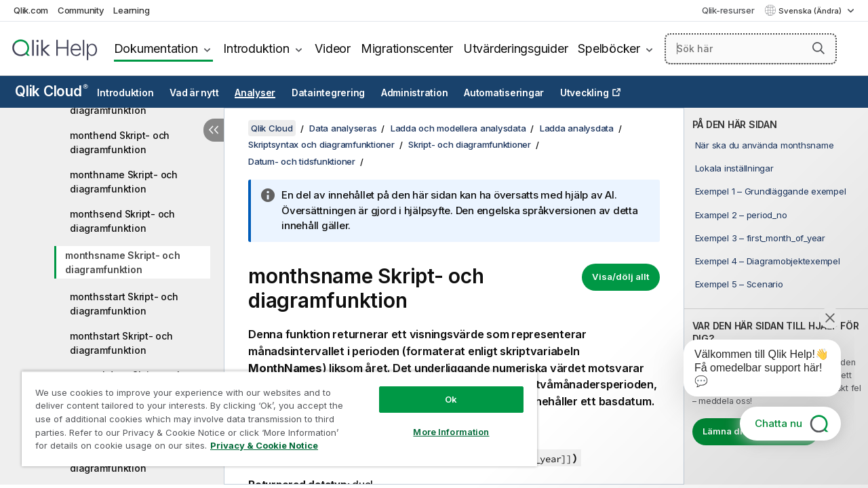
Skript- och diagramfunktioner (470, 144)
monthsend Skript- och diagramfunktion (122, 221)
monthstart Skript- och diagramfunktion (121, 343)
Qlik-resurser (728, 10)
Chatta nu (778, 423)
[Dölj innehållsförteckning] (214, 130)
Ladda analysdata (577, 128)
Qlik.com (31, 10)
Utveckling (585, 93)
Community (81, 10)
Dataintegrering (328, 93)
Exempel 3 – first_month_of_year (760, 238)
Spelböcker (609, 48)
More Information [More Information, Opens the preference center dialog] (441, 422)
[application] (753, 371)
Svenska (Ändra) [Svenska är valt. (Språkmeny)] (811, 11)
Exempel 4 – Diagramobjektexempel (768, 261)
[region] (273, 413)
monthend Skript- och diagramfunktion (120, 142)
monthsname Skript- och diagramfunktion (123, 262)
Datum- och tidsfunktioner (302, 161)
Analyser (255, 93)
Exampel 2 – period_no (741, 215)
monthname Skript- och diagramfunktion (124, 182)
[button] (818, 48)
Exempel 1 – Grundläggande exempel (771, 191)
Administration (415, 93)
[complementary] (776, 296)
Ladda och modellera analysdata (458, 128)
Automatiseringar (504, 93)
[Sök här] (751, 49)
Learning (131, 10)
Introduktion (256, 48)
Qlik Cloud (52, 91)
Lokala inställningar (734, 168)
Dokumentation (156, 48)
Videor (333, 48)
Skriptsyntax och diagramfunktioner (321, 144)
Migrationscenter (407, 48)
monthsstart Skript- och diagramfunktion (124, 304)
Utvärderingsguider (516, 48)
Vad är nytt (194, 93)
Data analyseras (343, 128)
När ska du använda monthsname (765, 145)
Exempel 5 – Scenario (739, 284)
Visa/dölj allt (621, 277)
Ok (441, 389)
